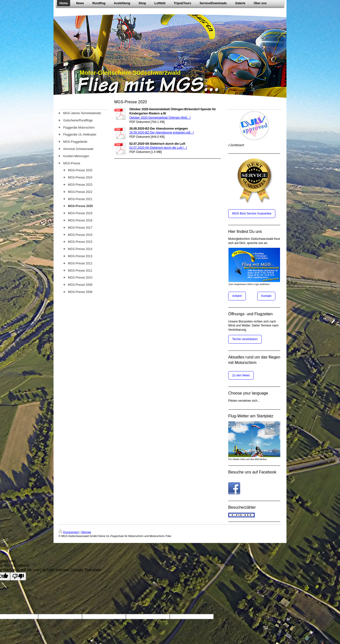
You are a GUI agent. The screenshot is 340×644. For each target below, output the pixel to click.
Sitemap (86, 532)
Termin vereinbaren (245, 339)
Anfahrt (237, 296)
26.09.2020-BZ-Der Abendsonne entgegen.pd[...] (162, 133)
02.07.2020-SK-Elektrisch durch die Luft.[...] (158, 148)
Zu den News (241, 375)
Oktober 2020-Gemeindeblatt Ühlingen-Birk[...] (160, 118)
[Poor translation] (18, 576)
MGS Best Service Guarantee (252, 214)
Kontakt (266, 296)
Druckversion (69, 532)
